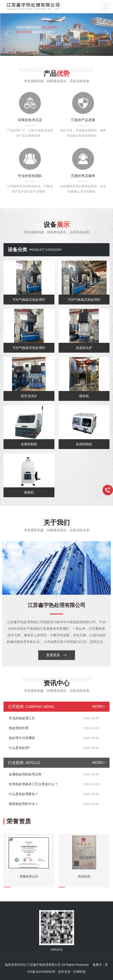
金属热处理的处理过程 (25, 774)
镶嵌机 (29, 492)
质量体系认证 (29, 876)
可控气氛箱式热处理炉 (29, 300)
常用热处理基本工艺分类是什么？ (33, 784)
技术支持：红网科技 (72, 972)
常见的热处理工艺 (22, 718)
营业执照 (84, 876)
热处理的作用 (19, 728)
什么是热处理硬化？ (23, 794)
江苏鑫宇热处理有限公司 (57, 605)
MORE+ (99, 707)
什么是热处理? (19, 748)
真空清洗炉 (29, 396)
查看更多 (56, 655)
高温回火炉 (84, 348)
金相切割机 (29, 444)
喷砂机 (84, 396)
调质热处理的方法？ (23, 804)
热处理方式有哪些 (22, 738)
